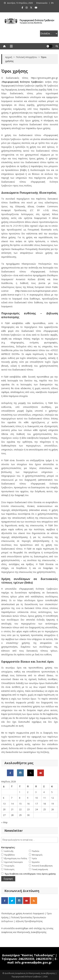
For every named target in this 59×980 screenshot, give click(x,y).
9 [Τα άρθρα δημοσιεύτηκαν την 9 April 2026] (28, 798)
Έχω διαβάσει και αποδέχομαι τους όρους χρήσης (30, 874)
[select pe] (49, 34)
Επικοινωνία (42, 3)
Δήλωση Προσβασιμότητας (29, 921)
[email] (30, 840)
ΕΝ (52, 3)
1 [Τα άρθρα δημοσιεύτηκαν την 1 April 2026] (20, 792)
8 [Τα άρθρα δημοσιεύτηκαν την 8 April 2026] (20, 798)
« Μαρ (4, 822)
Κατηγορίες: (8, 847)
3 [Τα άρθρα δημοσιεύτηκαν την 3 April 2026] (36, 792)
